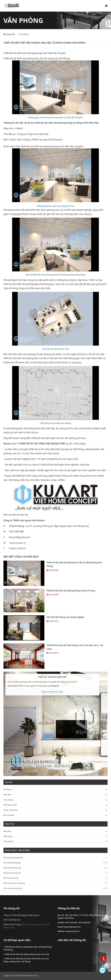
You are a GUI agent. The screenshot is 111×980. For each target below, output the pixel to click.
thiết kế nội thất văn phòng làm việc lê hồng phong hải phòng (55, 275)
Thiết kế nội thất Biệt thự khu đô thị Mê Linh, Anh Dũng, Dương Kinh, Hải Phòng (26, 960)
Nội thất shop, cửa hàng (55, 883)
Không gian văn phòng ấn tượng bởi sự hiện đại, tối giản (55, 117)
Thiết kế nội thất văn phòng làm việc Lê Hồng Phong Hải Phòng (74, 564)
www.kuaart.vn (18, 543)
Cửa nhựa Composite (55, 888)
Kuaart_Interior (17, 548)
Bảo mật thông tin (30, 924)
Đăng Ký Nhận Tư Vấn (52, 692)
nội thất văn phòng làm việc (55, 349)
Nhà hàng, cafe (55, 805)
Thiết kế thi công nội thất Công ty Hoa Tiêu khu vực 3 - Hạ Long (75, 647)
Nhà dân (55, 795)
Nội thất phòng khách (55, 858)
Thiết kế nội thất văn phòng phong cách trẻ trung (71, 591)
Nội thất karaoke (55, 878)
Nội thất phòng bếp (55, 863)
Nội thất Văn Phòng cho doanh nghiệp (65, 617)
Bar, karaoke (55, 815)
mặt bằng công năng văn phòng (55, 423)
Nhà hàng (55, 836)
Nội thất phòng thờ (55, 873)
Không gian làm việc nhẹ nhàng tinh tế (55, 206)
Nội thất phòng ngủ (55, 868)
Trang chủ (10, 34)
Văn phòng (24, 34)
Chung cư (55, 789)
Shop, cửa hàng (55, 810)
